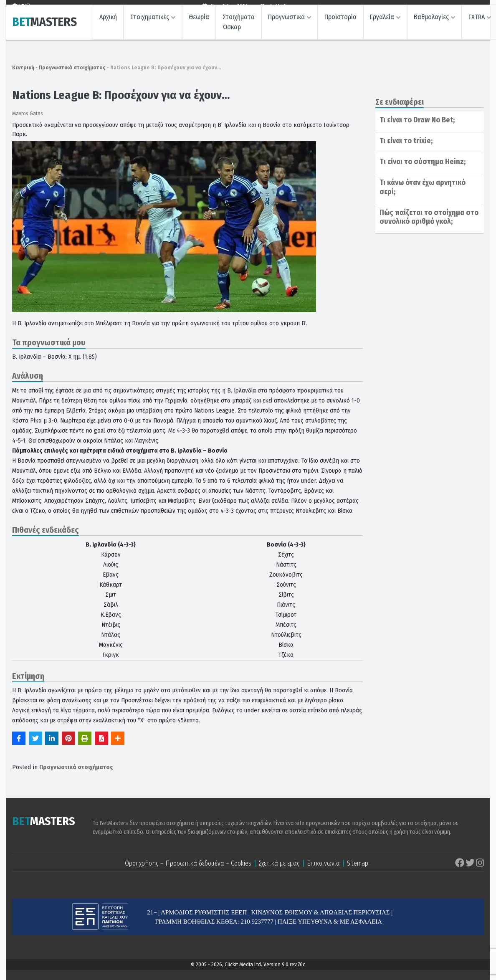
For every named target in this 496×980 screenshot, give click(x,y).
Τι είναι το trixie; (406, 141)
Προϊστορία (340, 23)
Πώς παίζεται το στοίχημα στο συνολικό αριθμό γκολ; (429, 217)
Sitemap (358, 863)
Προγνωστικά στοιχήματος (72, 67)
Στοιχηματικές (150, 23)
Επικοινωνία (323, 863)
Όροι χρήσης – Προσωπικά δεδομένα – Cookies (188, 863)
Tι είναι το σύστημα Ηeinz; (423, 162)
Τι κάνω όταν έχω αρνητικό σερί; (423, 187)
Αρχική (108, 23)
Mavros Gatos (28, 113)
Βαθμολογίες (431, 23)
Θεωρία (199, 23)
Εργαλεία (382, 23)
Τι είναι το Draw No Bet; (417, 120)
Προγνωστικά (286, 23)
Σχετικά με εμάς (279, 863)
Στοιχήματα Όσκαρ (239, 28)
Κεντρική (23, 67)
